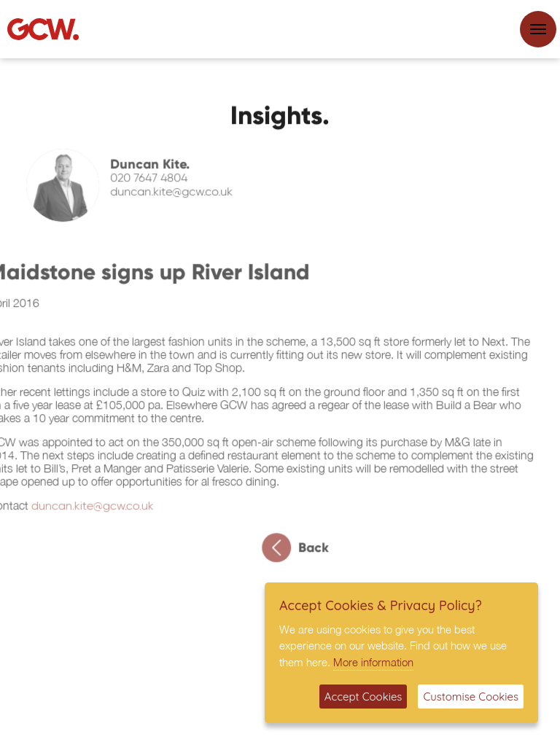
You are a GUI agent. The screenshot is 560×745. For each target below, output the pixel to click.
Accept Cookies (363, 697)
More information (373, 662)
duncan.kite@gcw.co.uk (176, 197)
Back (300, 552)
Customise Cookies (471, 697)
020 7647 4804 (154, 183)
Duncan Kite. (155, 168)
